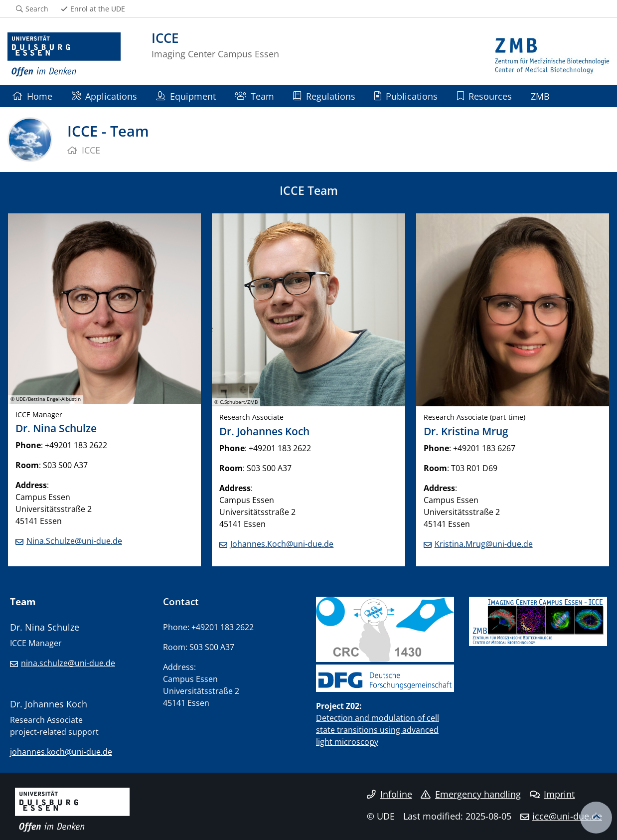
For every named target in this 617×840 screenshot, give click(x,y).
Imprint (552, 794)
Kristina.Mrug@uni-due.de (484, 544)
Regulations (324, 96)
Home (32, 96)
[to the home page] (64, 55)
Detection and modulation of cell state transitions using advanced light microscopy (378, 730)
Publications (406, 96)
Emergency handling (471, 794)
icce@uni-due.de (567, 816)
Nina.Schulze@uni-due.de (74, 541)
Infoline (389, 794)
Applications (104, 96)
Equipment (186, 96)
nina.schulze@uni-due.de (68, 663)
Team (254, 96)
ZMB (540, 96)
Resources (484, 96)
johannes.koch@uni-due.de (61, 752)
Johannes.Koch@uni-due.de (282, 544)
